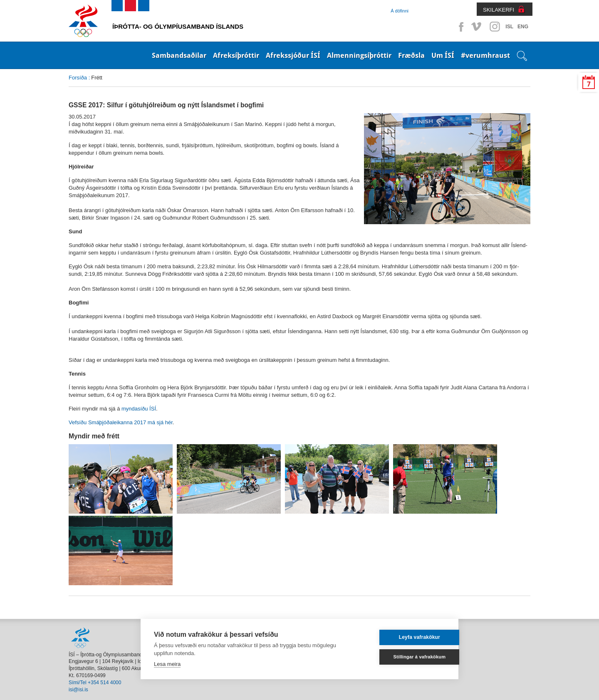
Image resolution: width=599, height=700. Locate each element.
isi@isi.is (78, 690)
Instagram (495, 27)
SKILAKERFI (499, 10)
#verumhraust (485, 55)
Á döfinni (400, 11)
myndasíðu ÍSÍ (139, 409)
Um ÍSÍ (443, 55)
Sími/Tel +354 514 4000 (95, 683)
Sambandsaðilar (179, 55)
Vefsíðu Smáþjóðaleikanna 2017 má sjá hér (121, 422)
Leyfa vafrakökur (405, 637)
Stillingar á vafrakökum (405, 657)
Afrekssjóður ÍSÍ (293, 55)
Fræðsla (411, 55)
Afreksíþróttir (236, 55)
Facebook (460, 27)
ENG (523, 27)
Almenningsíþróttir (359, 55)
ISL (509, 27)
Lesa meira (167, 664)
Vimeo (477, 27)
